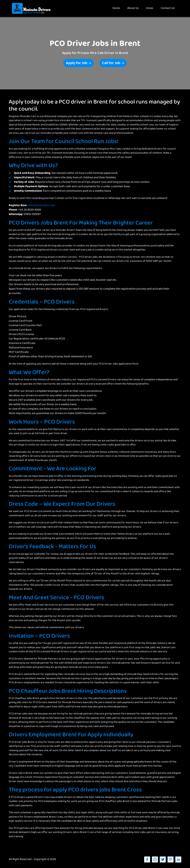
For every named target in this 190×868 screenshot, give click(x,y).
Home (118, 8)
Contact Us (168, 8)
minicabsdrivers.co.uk (41, 205)
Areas (150, 8)
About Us (133, 8)
